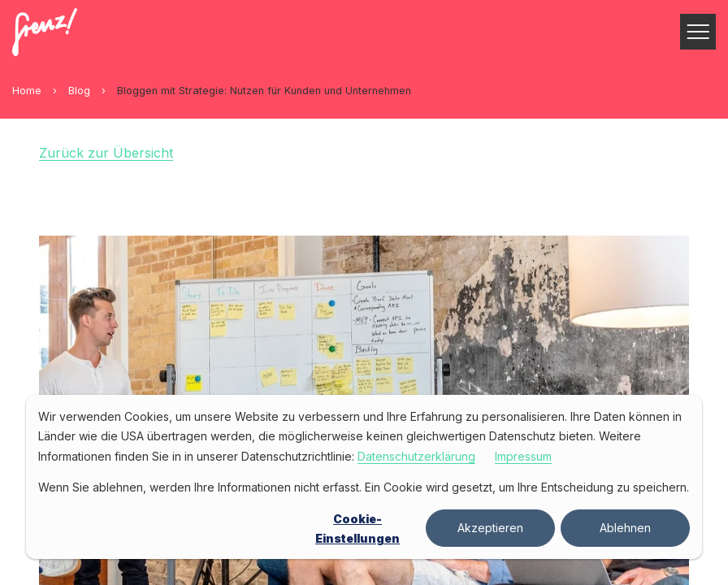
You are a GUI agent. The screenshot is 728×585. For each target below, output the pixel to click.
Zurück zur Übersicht (106, 153)
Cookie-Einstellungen (357, 529)
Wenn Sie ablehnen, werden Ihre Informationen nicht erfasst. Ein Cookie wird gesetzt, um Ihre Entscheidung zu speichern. (364, 487)
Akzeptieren (490, 528)
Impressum (523, 456)
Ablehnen (625, 528)
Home (27, 91)
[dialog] (364, 477)
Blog (79, 91)
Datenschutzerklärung (416, 456)
